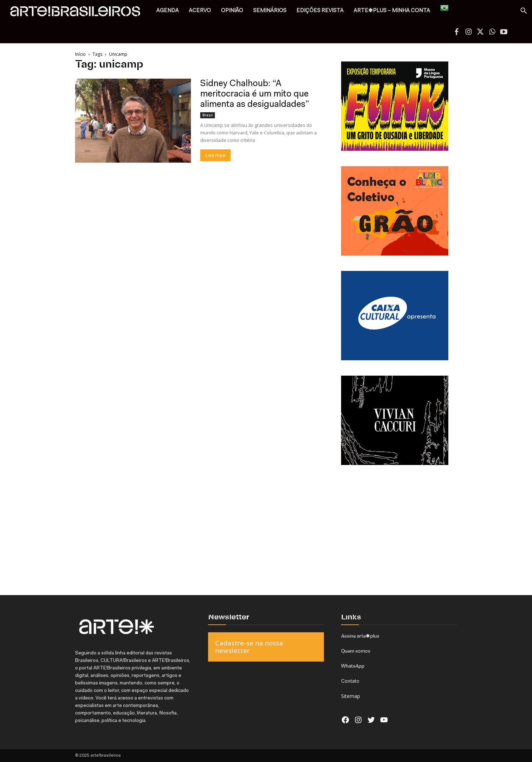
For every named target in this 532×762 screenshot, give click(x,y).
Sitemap (351, 696)
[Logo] (79, 13)
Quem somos (356, 651)
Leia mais (215, 155)
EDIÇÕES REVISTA (320, 11)
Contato (350, 681)
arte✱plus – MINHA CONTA (392, 11)
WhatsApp (353, 666)
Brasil (208, 115)
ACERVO (200, 11)
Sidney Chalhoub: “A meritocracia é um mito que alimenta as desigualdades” (255, 94)
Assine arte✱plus (360, 636)
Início (80, 54)
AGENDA (168, 11)
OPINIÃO (232, 11)
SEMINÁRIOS (270, 11)
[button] (523, 12)
